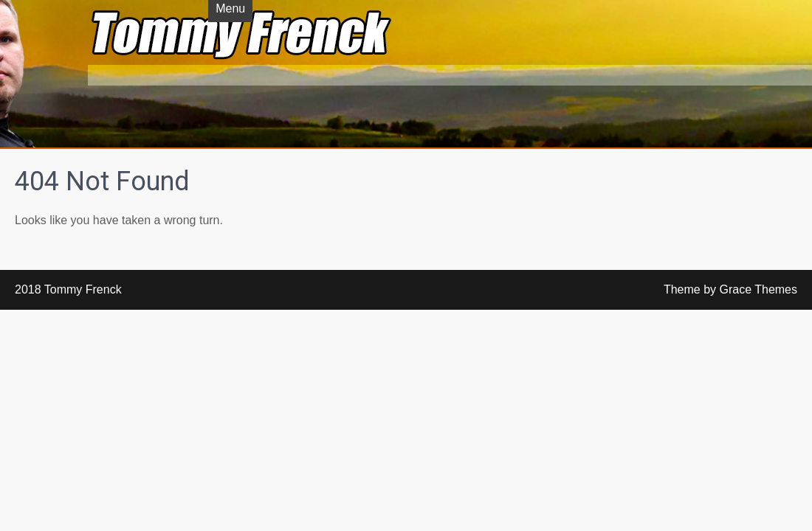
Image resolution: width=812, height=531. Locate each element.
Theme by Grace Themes (730, 289)
